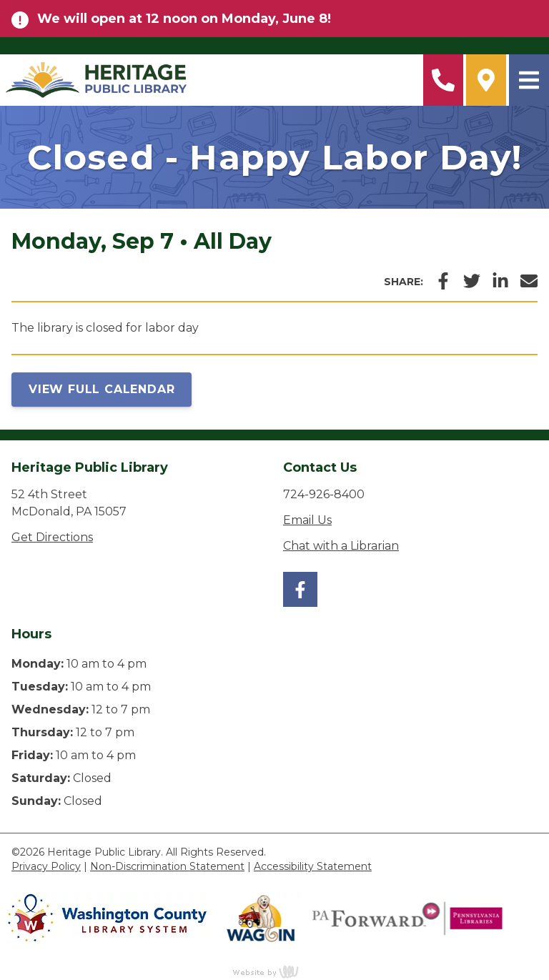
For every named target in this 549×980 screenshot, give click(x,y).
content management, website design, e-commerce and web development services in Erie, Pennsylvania (274, 971)
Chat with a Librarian (341, 546)
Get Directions (52, 537)
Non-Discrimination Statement (167, 866)
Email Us (307, 520)
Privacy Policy (46, 866)
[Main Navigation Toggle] (529, 80)
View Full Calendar (102, 389)
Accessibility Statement (313, 866)
